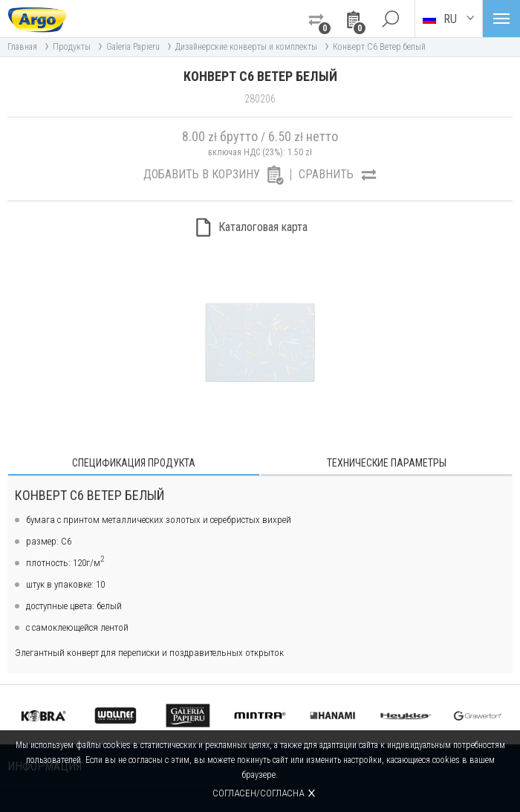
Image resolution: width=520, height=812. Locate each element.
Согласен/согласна (258, 793)
